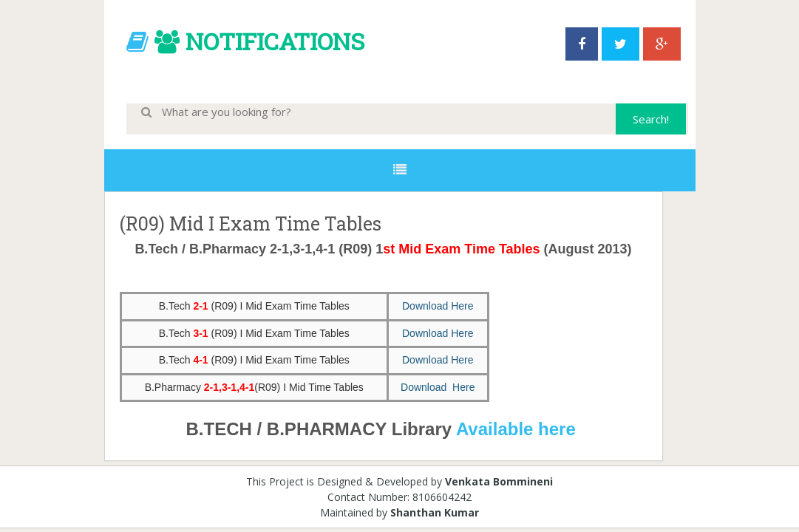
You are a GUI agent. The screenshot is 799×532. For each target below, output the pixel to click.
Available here (518, 429)
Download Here (438, 306)
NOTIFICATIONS (275, 41)
